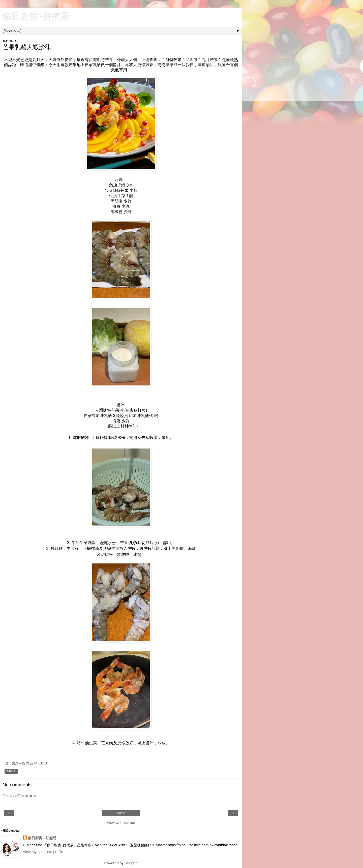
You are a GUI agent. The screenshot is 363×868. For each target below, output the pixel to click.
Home (121, 813)
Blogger (131, 863)
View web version (121, 823)
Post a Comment (20, 796)
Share (11, 771)
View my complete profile (43, 852)
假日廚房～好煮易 (42, 838)
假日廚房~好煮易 (36, 16)
